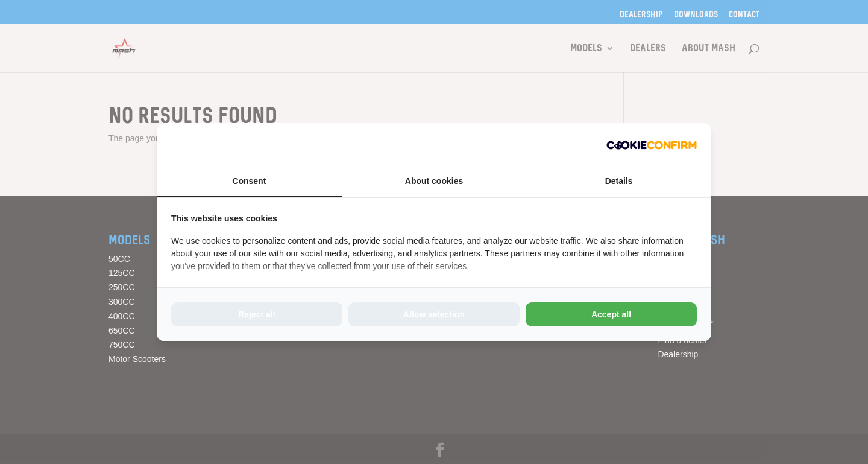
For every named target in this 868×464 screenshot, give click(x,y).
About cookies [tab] (434, 181)
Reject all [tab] (256, 314)
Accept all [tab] (611, 314)
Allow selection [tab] (434, 314)
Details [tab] (619, 181)
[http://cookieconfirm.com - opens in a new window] (652, 145)
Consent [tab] (249, 181)
